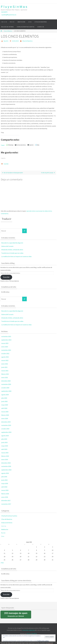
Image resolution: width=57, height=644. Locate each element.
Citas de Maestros (8, 31)
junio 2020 (4, 401)
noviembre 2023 (6, 336)
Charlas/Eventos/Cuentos (9, 516)
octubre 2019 (5, 429)
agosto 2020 (5, 395)
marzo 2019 (5, 453)
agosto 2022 (5, 357)
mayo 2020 (5, 405)
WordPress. (34, 634)
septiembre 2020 (6, 391)
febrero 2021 (5, 374)
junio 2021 (4, 367)
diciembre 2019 (6, 422)
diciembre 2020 (6, 381)
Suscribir (6, 277)
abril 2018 (4, 487)
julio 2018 (4, 477)
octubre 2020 (5, 388)
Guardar (6, 164)
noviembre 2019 (6, 425)
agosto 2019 (5, 436)
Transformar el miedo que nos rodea (12, 253)
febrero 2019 (5, 456)
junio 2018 (4, 480)
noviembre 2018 (6, 466)
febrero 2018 (5, 494)
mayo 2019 (5, 446)
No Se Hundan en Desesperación (12, 173)
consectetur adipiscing (28, 630)
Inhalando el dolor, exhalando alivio (12, 250)
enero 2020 (5, 418)
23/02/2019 (15, 41)
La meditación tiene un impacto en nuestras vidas (16, 256)
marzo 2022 (5, 360)
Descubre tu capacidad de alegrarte (12, 243)
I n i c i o (4, 526)
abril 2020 (4, 408)
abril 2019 (4, 449)
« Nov (2, 563)
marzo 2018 (5, 490)
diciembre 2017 (6, 501)
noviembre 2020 (6, 384)
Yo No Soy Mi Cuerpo (48, 173)
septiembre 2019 (6, 432)
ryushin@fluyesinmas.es (9, 15)
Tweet (3, 145)
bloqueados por (16, 614)
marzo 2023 (5, 343)
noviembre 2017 (6, 504)
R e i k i (3, 533)
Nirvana (29, 634)
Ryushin (6, 41)
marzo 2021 (5, 371)
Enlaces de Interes (7, 523)
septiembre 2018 (6, 470)
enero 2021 (5, 377)
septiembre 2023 (6, 340)
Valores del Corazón (7, 246)
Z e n (3, 536)
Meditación (5, 529)
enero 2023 (5, 347)
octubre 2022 (5, 354)
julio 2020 (4, 398)
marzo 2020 (5, 412)
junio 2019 (4, 442)
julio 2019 (4, 439)
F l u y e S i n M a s (14, 7)
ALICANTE (4, 12)
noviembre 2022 (6, 350)
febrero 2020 (5, 415)
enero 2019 (5, 460)
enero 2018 (5, 497)
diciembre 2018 (6, 463)
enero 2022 (5, 364)
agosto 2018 (5, 473)
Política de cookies (43, 641)
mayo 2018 (5, 483)
